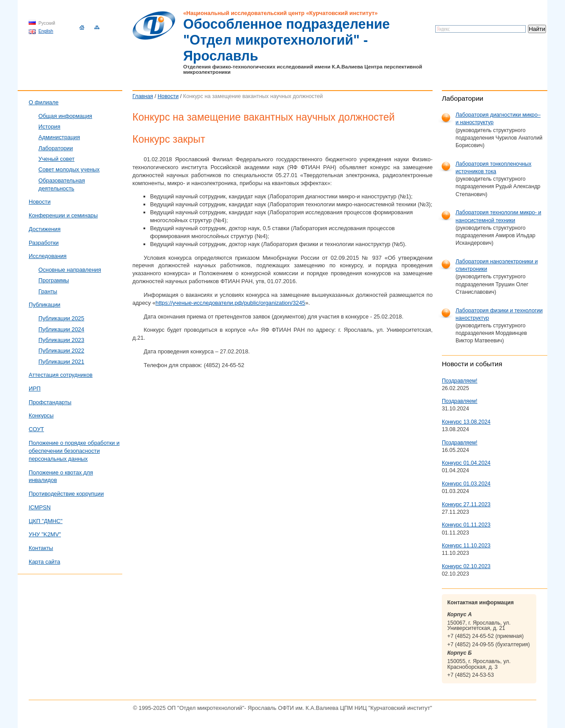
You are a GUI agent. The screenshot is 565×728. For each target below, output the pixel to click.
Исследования (48, 256)
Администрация (59, 137)
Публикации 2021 (61, 362)
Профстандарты (50, 402)
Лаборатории (56, 148)
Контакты (41, 548)
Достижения (45, 229)
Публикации (45, 305)
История (49, 127)
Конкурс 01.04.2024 (466, 463)
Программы (54, 280)
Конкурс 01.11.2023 (466, 525)
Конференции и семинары (63, 215)
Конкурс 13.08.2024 (466, 422)
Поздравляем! (460, 381)
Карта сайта (44, 562)
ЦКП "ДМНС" (46, 521)
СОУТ (36, 429)
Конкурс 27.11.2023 (466, 504)
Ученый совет (56, 159)
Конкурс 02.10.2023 (466, 566)
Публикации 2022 (61, 351)
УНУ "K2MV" (45, 534)
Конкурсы (41, 415)
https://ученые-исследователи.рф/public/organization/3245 (230, 303)
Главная (143, 96)
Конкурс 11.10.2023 (466, 546)
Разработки (44, 243)
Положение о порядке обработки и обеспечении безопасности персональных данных (74, 451)
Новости (168, 96)
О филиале (44, 102)
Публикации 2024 (61, 329)
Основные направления (70, 270)
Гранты (48, 291)
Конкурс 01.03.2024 (466, 484)
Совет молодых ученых (69, 169)
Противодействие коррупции (66, 494)
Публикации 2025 (61, 318)
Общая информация (65, 116)
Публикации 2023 (61, 340)
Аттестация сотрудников (61, 375)
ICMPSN (40, 507)
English (46, 31)
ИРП (35, 389)
